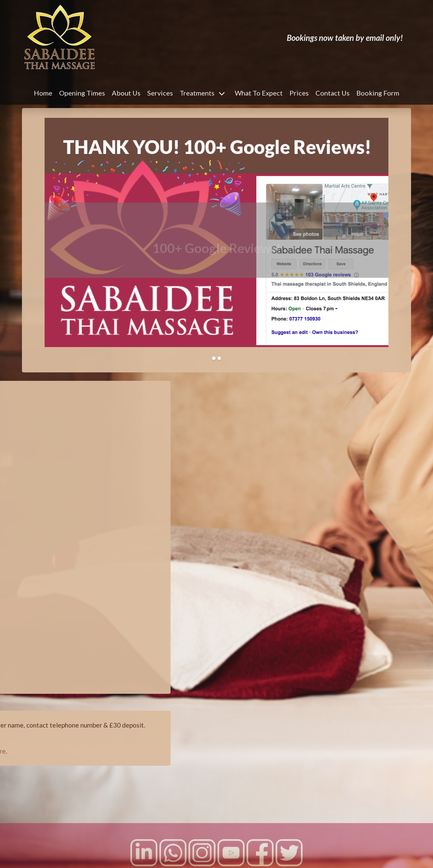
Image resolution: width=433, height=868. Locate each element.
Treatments (197, 93)
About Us (126, 93)
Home (43, 93)
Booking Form (378, 93)
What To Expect (259, 93)
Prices (299, 93)
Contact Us (333, 93)
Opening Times (82, 93)
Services (160, 93)
